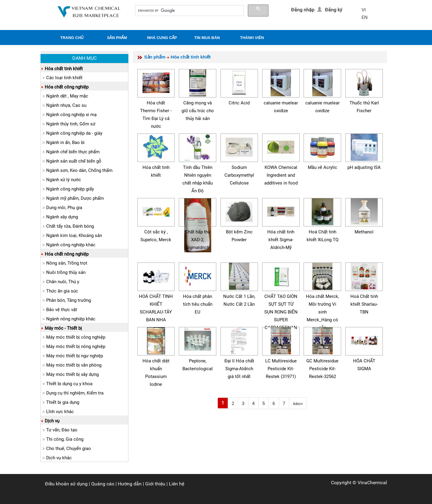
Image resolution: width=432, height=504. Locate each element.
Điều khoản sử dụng (66, 484)
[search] (189, 11)
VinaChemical (372, 483)
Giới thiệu (155, 484)
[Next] (298, 403)
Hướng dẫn (130, 484)
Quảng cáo (103, 484)
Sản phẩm (155, 57)
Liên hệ (177, 484)
